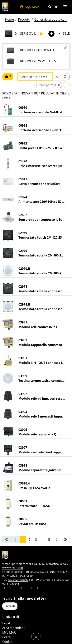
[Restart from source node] (57, 77)
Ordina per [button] (43, 85)
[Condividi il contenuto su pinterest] (16, 588)
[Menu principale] (65, 7)
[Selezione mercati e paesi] (57, 7)
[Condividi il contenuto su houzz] (32, 588)
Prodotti (24, 19)
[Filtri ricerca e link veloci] (50, 7)
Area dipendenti (14, 628)
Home (9, 19)
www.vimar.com (13, 568)
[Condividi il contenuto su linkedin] (5, 588)
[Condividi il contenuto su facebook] (10, 588)
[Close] (65, 48)
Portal (7, 637)
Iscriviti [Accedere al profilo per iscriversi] (10, 606)
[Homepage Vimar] (7, 7)
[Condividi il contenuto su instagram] (21, 588)
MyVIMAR (29, 7)
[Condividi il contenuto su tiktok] (37, 588)
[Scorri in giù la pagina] (36, 636)
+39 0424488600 (18, 580)
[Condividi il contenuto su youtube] (26, 588)
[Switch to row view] (66, 85)
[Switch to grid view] (59, 85)
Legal (6, 623)
